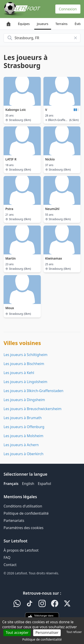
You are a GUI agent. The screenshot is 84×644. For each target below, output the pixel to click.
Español (44, 484)
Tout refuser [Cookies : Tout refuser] (74, 632)
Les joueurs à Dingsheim (24, 400)
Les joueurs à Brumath (23, 418)
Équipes (24, 24)
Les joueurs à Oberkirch (24, 454)
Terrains (62, 24)
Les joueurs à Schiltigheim (26, 355)
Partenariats (14, 521)
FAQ (7, 557)
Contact (10, 565)
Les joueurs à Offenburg (24, 427)
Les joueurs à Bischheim (24, 364)
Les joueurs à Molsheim (23, 436)
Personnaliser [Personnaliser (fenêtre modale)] (47, 633)
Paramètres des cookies (24, 528)
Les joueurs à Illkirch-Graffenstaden (33, 391)
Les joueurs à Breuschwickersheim (32, 409)
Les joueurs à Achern (21, 445)
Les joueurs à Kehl (19, 373)
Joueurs (43, 24)
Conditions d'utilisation (23, 506)
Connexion (68, 9)
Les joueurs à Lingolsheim (25, 382)
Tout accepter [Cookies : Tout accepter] (17, 633)
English (28, 484)
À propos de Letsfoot (21, 550)
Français (11, 484)
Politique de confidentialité (26, 513)
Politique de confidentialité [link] (42, 639)
